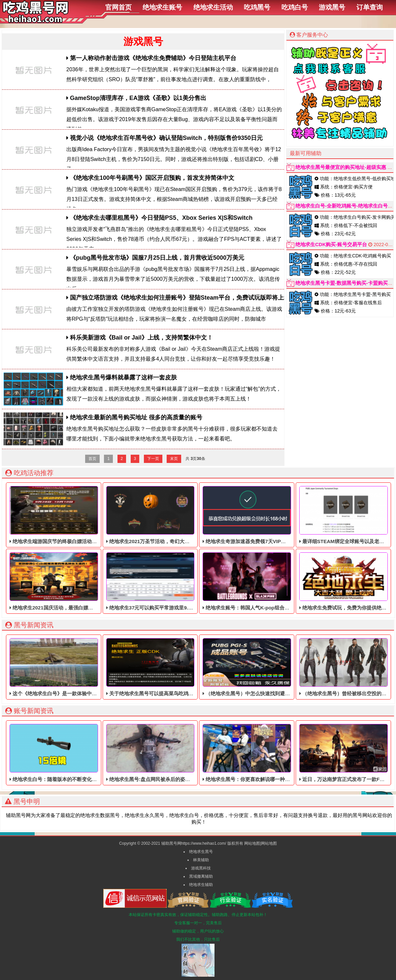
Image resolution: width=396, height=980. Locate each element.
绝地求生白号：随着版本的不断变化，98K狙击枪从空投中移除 (80, 753)
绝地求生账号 (162, 7)
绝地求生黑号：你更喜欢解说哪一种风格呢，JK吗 (259, 753)
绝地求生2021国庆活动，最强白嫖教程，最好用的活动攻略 (76, 581)
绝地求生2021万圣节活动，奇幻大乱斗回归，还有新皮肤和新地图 (180, 515)
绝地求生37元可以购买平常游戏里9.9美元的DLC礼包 (166, 581)
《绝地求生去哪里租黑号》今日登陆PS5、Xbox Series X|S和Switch (159, 218)
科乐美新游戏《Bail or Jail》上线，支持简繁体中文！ (140, 338)
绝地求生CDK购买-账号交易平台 (331, 244)
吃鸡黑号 (257, 7)
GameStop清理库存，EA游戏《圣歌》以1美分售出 (136, 98)
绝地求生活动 (213, 7)
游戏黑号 (332, 7)
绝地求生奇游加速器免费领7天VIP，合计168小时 (258, 515)
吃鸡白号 (295, 7)
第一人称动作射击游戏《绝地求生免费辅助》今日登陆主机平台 (151, 58)
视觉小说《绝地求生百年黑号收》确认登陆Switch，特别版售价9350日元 (165, 138)
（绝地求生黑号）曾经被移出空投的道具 (345, 667)
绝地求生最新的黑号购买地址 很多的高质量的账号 (134, 417)
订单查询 (370, 7)
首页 (92, 459)
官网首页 (118, 7)
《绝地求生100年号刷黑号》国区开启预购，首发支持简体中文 (150, 178)
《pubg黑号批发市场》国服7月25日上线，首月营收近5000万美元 (155, 258)
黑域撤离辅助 (201, 876)
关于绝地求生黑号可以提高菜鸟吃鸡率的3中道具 (161, 667)
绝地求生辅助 (201, 885)
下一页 (153, 459)
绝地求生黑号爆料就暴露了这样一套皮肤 (122, 377)
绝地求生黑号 (201, 852)
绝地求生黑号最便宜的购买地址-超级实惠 (341, 167)
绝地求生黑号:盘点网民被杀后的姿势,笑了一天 (159, 753)
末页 (174, 459)
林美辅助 (201, 860)
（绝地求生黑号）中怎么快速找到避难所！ (251, 667)
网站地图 (252, 843)
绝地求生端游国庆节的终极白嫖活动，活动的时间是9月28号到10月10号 (90, 515)
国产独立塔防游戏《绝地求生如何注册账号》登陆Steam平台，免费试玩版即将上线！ (181, 298)
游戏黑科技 (201, 868)
